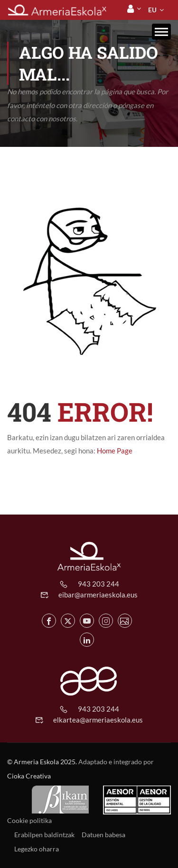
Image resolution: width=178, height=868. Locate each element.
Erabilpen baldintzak (44, 835)
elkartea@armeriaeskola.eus (98, 720)
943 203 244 (98, 584)
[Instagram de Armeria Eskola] (106, 621)
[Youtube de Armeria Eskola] (87, 621)
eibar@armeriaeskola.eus (98, 595)
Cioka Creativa (29, 776)
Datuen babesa (103, 835)
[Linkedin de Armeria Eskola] (87, 640)
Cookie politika (29, 820)
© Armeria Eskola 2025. (42, 762)
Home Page (115, 451)
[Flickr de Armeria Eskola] (125, 621)
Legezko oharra (37, 849)
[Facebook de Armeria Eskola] (49, 621)
